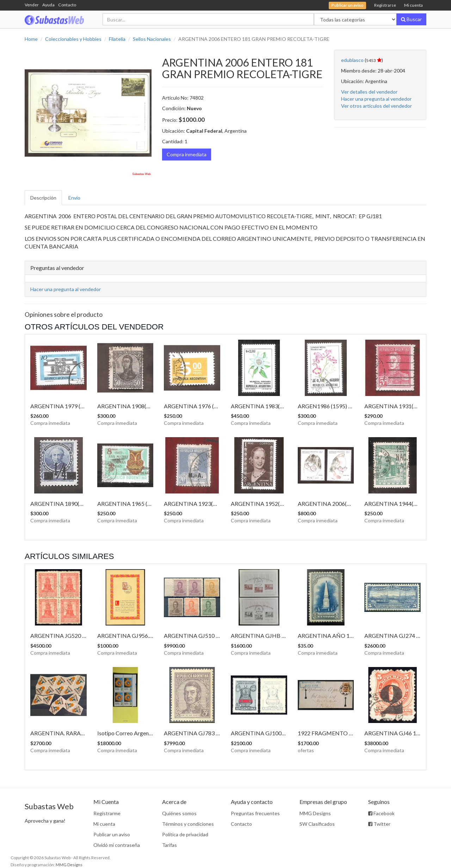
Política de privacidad (185, 834)
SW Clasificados (317, 824)
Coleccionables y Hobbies (73, 39)
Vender (32, 5)
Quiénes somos (179, 813)
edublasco (352, 60)
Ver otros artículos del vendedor (376, 106)
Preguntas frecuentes (255, 813)
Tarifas (169, 845)
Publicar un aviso (112, 834)
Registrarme (107, 813)
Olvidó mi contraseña (117, 845)
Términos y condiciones (188, 824)
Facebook (381, 813)
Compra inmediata (187, 154)
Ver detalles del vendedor (369, 92)
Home (31, 39)
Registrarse (385, 5)
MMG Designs (315, 813)
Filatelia (117, 39)
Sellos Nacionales (152, 39)
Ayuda (48, 5)
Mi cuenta (413, 5)
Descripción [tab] (43, 198)
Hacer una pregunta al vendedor (376, 99)
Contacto (67, 5)
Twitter (379, 824)
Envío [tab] (74, 198)
